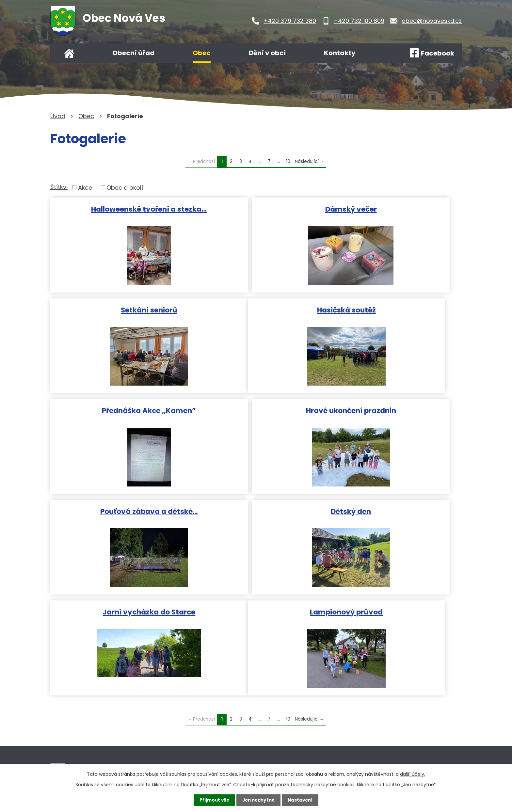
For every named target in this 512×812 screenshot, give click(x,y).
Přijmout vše (213, 800)
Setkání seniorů (394, 208)
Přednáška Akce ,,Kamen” (255, 308)
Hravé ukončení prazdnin (394, 308)
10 (288, 161)
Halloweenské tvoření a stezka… (117, 208)
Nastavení (302, 800)
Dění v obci (267, 53)
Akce (85, 187)
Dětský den (256, 408)
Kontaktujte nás (221, 743)
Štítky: (59, 187)
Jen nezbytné (258, 800)
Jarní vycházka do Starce (394, 408)
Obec (202, 53)
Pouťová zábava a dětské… (117, 408)
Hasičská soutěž (117, 308)
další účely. (413, 774)
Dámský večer (255, 208)
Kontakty (340, 53)
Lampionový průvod (117, 508)
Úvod (69, 53)
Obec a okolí (125, 187)
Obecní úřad (133, 53)
